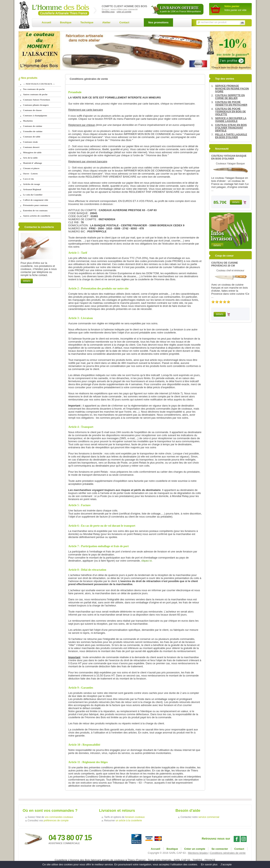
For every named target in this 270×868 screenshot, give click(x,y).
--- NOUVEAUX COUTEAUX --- (39, 84)
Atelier (106, 22)
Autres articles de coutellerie (37, 216)
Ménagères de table (32, 152)
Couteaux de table (32, 137)
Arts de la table (30, 158)
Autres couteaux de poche (35, 94)
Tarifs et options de (124, 817)
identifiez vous (108, 12)
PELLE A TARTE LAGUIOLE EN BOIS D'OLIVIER (231, 136)
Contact (124, 22)
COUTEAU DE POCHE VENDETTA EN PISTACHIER (231, 104)
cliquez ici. (147, 561)
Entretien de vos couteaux (35, 210)
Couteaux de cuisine (33, 126)
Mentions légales (198, 853)
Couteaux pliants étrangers (36, 105)
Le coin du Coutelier (33, 195)
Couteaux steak (30, 142)
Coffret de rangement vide (36, 200)
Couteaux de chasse (32, 110)
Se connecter (220, 849)
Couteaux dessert (31, 147)
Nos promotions (158, 22)
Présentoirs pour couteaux (36, 205)
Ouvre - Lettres (30, 174)
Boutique (66, 22)
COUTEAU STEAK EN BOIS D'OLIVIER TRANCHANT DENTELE (231, 128)
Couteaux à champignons (35, 115)
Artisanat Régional (32, 189)
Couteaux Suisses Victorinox (37, 100)
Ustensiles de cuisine (33, 131)
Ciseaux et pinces (31, 168)
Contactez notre (200, 817)
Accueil (46, 22)
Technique (87, 22)
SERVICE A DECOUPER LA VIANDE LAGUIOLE (231, 120)
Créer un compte (195, 849)
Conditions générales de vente (228, 853)
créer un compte (124, 12)
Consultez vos (48, 821)
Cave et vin (29, 179)
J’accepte (226, 864)
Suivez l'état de (51, 817)
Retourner (123, 821)
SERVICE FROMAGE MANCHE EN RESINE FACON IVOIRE (232, 89)
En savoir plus (209, 864)
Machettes (28, 121)
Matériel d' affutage (33, 163)
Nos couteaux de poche (34, 89)
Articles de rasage (32, 184)
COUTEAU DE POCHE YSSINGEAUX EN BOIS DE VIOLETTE (231, 112)
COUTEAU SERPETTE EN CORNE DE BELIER (230, 97)
